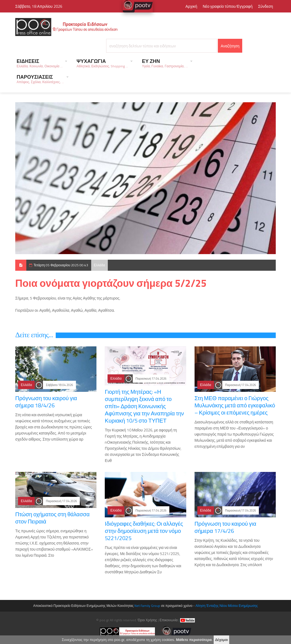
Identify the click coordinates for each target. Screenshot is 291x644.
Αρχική (191, 6)
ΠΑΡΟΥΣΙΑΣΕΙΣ (40, 79)
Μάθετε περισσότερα (194, 640)
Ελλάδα (99, 265)
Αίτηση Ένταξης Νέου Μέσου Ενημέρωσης (227, 606)
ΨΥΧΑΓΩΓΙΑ (102, 63)
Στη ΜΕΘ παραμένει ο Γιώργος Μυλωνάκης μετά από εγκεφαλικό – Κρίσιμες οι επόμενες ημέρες (235, 405)
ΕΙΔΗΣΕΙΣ (40, 63)
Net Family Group (147, 606)
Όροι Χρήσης (147, 620)
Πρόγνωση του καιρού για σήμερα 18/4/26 (46, 402)
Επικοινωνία (169, 620)
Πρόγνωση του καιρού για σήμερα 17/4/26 (225, 527)
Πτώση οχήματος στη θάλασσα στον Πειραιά (52, 518)
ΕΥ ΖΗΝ (165, 63)
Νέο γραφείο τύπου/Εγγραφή (228, 6)
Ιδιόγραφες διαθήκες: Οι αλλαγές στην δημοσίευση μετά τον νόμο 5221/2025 (144, 531)
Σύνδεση (266, 6)
